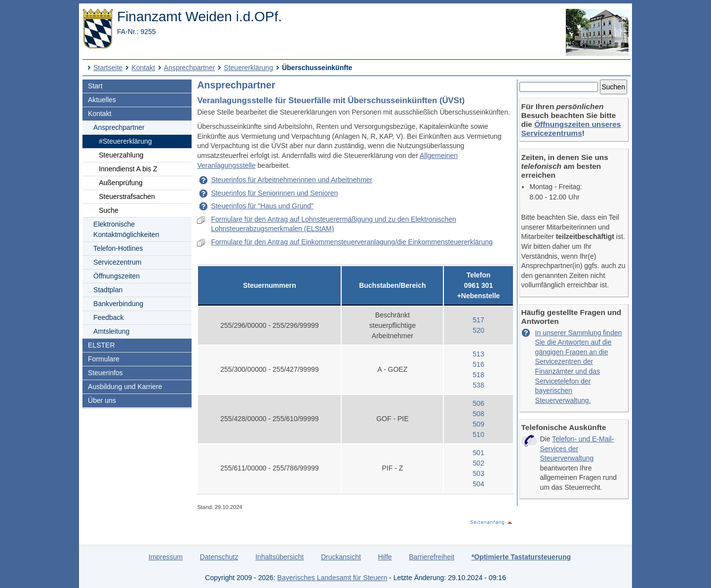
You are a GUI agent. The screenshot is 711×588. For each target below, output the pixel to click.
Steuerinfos (105, 373)
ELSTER (101, 345)
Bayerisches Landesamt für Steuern (333, 578)
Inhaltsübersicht (279, 557)
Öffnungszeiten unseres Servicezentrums (571, 129)
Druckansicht (341, 557)
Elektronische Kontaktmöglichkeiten (126, 229)
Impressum (166, 557)
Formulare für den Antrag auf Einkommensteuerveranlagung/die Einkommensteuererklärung (352, 242)
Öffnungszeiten (117, 276)
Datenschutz (219, 557)
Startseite (108, 68)
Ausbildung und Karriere (125, 387)
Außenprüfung (121, 183)
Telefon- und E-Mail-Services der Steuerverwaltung (577, 449)
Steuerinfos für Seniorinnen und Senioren (274, 193)
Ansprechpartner (190, 68)
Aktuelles (102, 100)
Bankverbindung (118, 304)
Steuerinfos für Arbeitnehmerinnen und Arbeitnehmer (292, 180)
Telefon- (118, 248)
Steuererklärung (248, 68)
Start (95, 86)
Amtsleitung (111, 331)
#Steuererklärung (125, 141)
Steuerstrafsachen (127, 196)
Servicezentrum (117, 262)
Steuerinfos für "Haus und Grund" (262, 206)
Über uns (102, 400)
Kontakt (143, 68)
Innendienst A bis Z (128, 169)
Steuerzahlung (121, 155)
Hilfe (385, 557)
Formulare (104, 359)
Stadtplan (108, 290)
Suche (109, 210)
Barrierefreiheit (432, 557)
